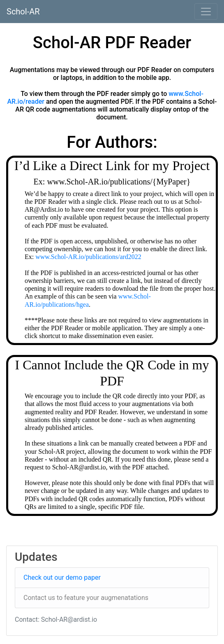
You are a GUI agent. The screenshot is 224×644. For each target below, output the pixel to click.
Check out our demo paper (62, 577)
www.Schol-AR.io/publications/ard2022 (88, 257)
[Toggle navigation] (206, 12)
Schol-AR (23, 12)
